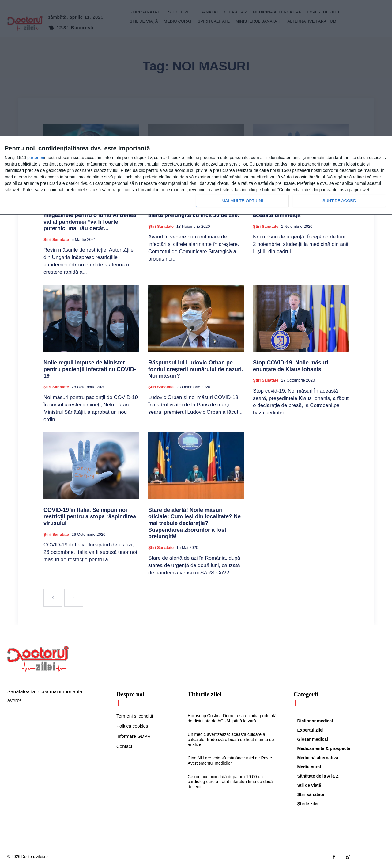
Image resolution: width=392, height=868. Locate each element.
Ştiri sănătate (56, 240)
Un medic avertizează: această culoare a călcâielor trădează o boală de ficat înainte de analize (231, 740)
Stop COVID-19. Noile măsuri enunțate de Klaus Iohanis (291, 366)
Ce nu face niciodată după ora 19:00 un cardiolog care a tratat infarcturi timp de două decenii (230, 782)
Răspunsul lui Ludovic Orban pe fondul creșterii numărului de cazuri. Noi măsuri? (196, 369)
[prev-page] (53, 598)
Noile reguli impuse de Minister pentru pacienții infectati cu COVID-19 (90, 369)
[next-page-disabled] (74, 598)
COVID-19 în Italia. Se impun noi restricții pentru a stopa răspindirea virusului (90, 517)
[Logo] (38, 659)
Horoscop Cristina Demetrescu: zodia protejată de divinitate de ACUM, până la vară (232, 718)
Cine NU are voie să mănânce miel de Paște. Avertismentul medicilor (230, 761)
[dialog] (196, 175)
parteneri (36, 158)
